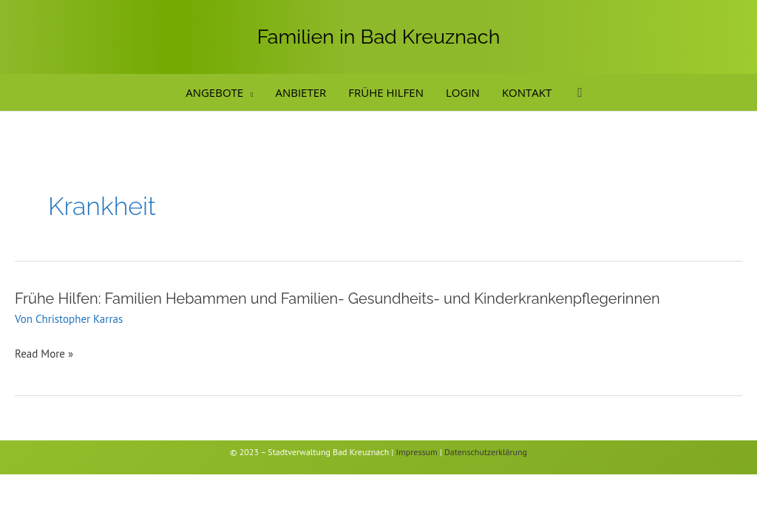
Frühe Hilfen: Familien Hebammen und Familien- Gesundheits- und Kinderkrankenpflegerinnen (337, 299)
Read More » (44, 354)
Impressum (417, 452)
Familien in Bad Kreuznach (379, 37)
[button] (248, 92)
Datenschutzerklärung (486, 452)
